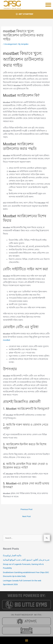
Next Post (27, 516)
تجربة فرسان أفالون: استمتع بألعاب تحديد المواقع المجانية (26, 560)
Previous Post (27, 509)
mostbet (7, 340)
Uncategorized (10, 44)
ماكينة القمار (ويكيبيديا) (12, 555)
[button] (48, 5)
